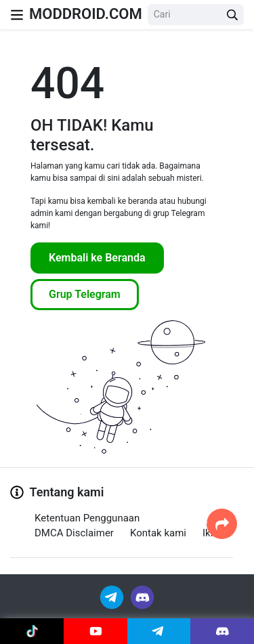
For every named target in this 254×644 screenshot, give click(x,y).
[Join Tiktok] (32, 631)
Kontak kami (158, 533)
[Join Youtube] (96, 631)
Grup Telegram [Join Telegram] (85, 294)
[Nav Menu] (17, 15)
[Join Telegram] (113, 596)
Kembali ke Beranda (97, 258)
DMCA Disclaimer (74, 533)
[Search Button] (232, 15)
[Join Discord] (142, 596)
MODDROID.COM (86, 14)
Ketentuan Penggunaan (87, 518)
